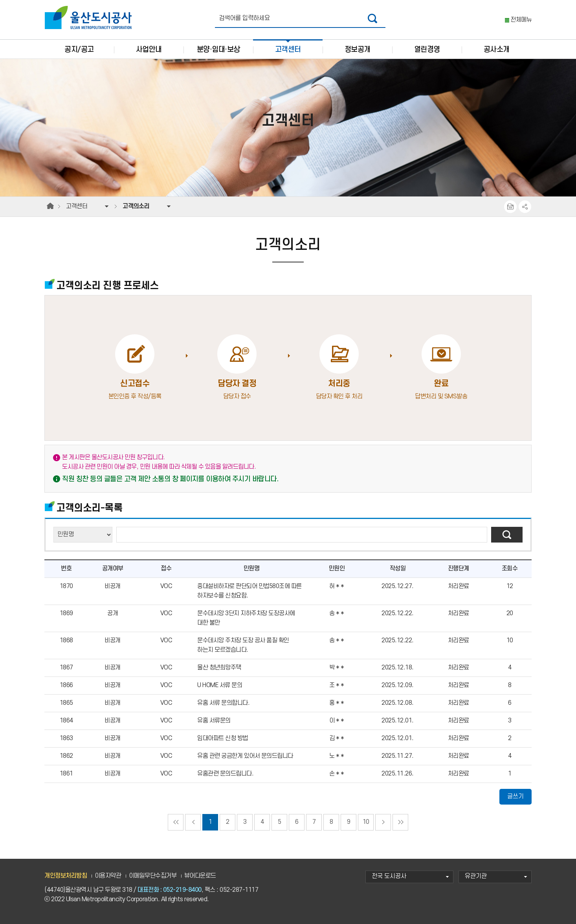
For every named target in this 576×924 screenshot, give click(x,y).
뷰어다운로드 (200, 876)
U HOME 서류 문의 (220, 685)
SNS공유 (525, 207)
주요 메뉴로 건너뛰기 (288, 0)
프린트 (510, 207)
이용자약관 (108, 876)
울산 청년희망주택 (219, 668)
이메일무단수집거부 (153, 876)
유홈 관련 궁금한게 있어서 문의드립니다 (245, 756)
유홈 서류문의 (214, 721)
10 (366, 822)
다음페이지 (383, 822)
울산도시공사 (90, 18)
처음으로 (176, 822)
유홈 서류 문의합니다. (223, 703)
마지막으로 (400, 822)
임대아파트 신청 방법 (223, 738)
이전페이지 (193, 822)
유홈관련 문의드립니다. (225, 774)
